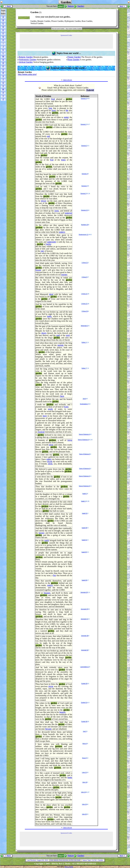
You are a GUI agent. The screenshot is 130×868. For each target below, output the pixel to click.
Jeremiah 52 (85, 650)
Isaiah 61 (84, 540)
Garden (81, 6)
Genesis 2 (84, 99)
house (38, 270)
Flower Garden (74, 57)
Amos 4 (85, 744)
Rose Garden (73, 60)
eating (50, 585)
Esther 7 (84, 368)
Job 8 (84, 399)
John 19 (84, 804)
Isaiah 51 (85, 513)
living (70, 440)
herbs (48, 244)
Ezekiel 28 (84, 684)
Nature (71, 6)
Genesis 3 (84, 146)
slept (51, 294)
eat (48, 136)
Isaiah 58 (84, 528)
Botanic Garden (26, 57)
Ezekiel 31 (84, 703)
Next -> (122, 6)
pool (68, 335)
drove (44, 201)
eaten (49, 459)
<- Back (8, 6)
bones (41, 533)
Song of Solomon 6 (85, 469)
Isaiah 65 (84, 552)
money (64, 275)
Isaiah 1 (85, 494)
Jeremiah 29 (84, 592)
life (67, 110)
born (45, 416)
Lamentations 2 (85, 667)
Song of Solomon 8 (84, 486)
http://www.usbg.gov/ (27, 74)
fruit (52, 160)
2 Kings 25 (85, 311)
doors (44, 333)
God (53, 99)
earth (47, 540)
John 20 (84, 814)
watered (69, 213)
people (60, 345)
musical (41, 432)
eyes (57, 211)
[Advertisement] (107, 18)
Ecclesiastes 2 (84, 404)
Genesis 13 (84, 210)
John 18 (85, 782)
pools (50, 409)
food (54, 110)
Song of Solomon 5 (85, 454)
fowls (70, 778)
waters (62, 232)
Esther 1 (84, 342)
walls (49, 316)
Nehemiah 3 (84, 326)
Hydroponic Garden (28, 60)
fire (55, 575)
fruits (66, 407)
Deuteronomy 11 (83, 235)
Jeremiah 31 (84, 619)
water (66, 117)
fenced (48, 729)
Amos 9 (84, 758)
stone (51, 686)
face (62, 396)
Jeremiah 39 (85, 636)
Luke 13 (84, 772)
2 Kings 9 (84, 277)
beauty (63, 712)
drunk (50, 461)
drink (50, 464)
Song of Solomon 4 (84, 434)
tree (50, 108)
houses (47, 593)
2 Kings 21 (84, 294)
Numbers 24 (85, 225)
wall (58, 335)
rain (42, 251)
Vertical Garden (26, 62)
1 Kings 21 (85, 263)
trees (63, 160)
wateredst (52, 242)
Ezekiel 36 (84, 722)
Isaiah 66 (84, 580)
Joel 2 (85, 731)
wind (51, 445)
